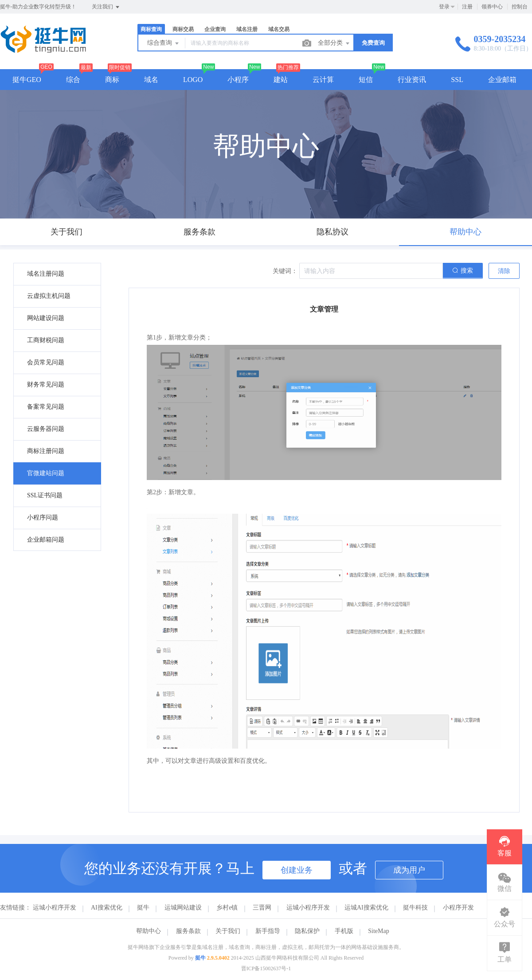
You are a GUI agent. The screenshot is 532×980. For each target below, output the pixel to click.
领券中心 (492, 7)
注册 (467, 7)
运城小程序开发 (55, 908)
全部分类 (334, 43)
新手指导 (268, 931)
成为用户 (409, 870)
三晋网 (262, 908)
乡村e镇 (227, 908)
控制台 (520, 7)
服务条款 (188, 931)
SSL (457, 80)
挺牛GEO (27, 80)
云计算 (323, 80)
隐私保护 (307, 931)
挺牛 (143, 908)
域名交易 (279, 29)
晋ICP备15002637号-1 (266, 968)
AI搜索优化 (107, 908)
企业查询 (215, 29)
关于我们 (228, 931)
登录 (444, 7)
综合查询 (164, 43)
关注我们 (106, 7)
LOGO (193, 80)
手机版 (344, 931)
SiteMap (378, 931)
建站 (281, 80)
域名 (151, 80)
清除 (504, 271)
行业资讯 (412, 80)
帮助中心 (149, 931)
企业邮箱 (502, 80)
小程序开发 (458, 908)
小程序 (238, 80)
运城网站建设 (183, 908)
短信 (366, 80)
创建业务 (297, 870)
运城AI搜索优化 (366, 908)
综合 (73, 80)
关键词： (285, 271)
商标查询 (151, 29)
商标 (112, 80)
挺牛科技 (415, 908)
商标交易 (183, 29)
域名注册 (247, 29)
